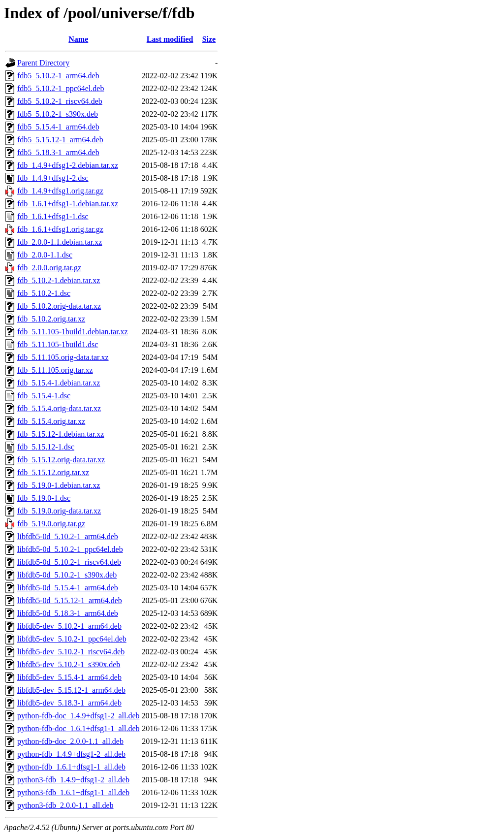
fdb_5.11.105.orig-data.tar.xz (63, 357)
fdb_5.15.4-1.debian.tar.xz (59, 383)
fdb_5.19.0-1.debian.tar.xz (59, 485)
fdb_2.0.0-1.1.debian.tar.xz (60, 242)
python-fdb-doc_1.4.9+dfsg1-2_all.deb (79, 716)
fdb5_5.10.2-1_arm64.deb (58, 76)
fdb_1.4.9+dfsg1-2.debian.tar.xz (68, 165)
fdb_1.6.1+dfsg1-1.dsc (53, 216)
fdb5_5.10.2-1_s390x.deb (58, 114)
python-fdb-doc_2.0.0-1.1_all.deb (70, 741)
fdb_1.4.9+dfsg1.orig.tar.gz (60, 191)
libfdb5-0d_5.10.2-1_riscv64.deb (69, 562)
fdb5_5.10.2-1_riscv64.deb (60, 101)
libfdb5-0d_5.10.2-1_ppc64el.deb (70, 549)
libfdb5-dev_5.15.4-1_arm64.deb (69, 677)
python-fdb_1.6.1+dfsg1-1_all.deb (71, 767)
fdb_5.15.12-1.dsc (46, 447)
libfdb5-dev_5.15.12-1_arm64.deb (71, 690)
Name (78, 39)
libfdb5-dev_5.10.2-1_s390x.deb (69, 664)
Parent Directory (43, 63)
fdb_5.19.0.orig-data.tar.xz (59, 511)
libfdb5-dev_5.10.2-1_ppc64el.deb (72, 639)
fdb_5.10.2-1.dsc (44, 293)
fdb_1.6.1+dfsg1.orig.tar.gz (60, 229)
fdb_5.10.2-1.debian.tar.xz (59, 280)
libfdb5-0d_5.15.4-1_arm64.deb (68, 588)
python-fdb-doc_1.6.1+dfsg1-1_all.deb (79, 728)
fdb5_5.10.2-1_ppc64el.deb (61, 88)
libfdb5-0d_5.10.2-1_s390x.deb (67, 575)
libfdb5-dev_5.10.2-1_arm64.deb (69, 626)
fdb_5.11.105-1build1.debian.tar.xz (73, 332)
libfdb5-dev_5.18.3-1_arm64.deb (69, 703)
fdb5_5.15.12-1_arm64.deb (60, 140)
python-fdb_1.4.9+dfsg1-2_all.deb (71, 754)
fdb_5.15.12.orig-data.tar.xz (61, 460)
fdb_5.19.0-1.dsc (44, 498)
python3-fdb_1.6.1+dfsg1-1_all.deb (73, 792)
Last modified (170, 39)
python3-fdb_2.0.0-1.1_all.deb (65, 805)
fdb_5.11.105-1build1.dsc (58, 344)
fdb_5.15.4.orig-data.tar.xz (59, 408)
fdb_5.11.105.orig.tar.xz (55, 370)
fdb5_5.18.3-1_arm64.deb (58, 152)
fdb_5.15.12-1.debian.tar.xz (61, 434)
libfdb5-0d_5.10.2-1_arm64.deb (68, 536)
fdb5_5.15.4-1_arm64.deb (58, 127)
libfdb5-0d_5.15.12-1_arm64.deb (70, 600)
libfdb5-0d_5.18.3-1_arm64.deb (68, 613)
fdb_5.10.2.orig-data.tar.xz (59, 306)
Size (209, 39)
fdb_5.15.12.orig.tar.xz (53, 472)
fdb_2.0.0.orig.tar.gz (49, 268)
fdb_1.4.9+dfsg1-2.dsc (53, 178)
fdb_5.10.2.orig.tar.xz (51, 319)
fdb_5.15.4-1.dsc (44, 396)
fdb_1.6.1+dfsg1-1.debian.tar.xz (68, 204)
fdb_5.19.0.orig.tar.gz (51, 524)
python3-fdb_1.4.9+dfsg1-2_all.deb (73, 780)
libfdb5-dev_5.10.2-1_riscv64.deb (71, 652)
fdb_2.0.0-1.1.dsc (45, 255)
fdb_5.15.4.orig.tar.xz (51, 421)
